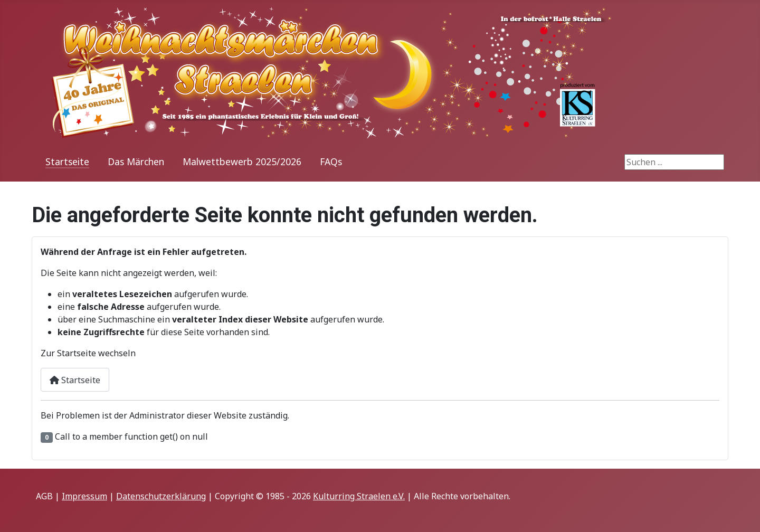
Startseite (67, 161)
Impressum (84, 496)
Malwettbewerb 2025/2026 (242, 161)
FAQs (331, 161)
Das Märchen (136, 161)
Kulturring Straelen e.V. (359, 496)
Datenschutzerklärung (161, 496)
